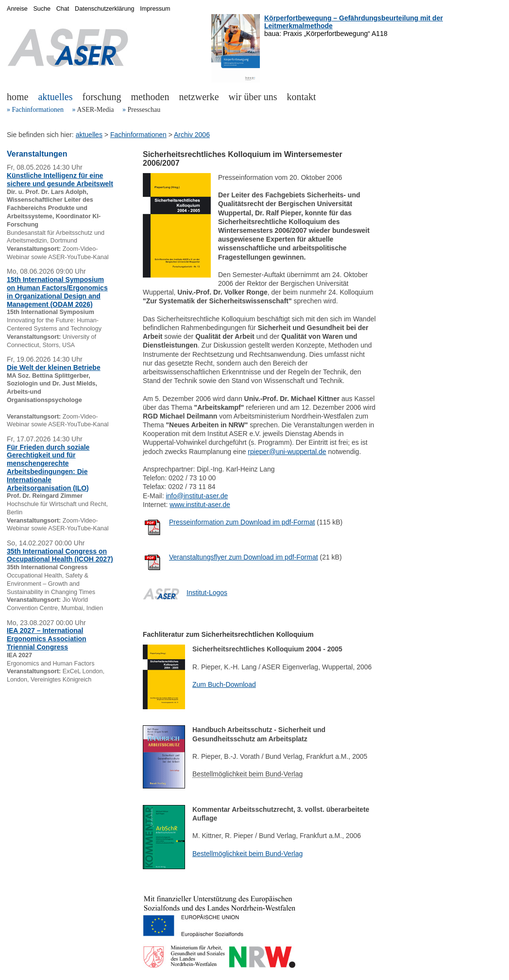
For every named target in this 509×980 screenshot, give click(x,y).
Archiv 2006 (192, 135)
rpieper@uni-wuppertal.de (287, 452)
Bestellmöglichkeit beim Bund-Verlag (247, 854)
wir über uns (253, 97)
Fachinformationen (38, 110)
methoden (150, 97)
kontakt (302, 97)
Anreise (17, 9)
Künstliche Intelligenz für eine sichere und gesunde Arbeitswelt (60, 180)
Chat (63, 9)
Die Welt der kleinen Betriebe (54, 367)
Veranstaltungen (37, 154)
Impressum (155, 9)
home (17, 97)
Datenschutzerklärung (105, 9)
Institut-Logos (207, 593)
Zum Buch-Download (224, 684)
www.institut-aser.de (200, 505)
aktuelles (55, 97)
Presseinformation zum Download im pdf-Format (242, 522)
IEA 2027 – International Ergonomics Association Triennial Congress (47, 639)
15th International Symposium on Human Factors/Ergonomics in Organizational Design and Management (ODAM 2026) (57, 292)
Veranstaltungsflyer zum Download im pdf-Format (244, 557)
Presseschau (144, 110)
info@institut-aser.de (197, 496)
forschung (102, 97)
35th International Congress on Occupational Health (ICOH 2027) (60, 555)
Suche (42, 9)
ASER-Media (95, 110)
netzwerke (199, 97)
